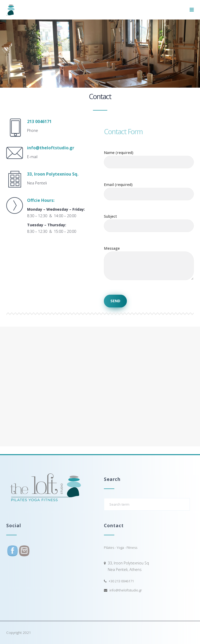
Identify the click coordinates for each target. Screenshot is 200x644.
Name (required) (149, 157)
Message (149, 268)
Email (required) (149, 189)
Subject (149, 221)
